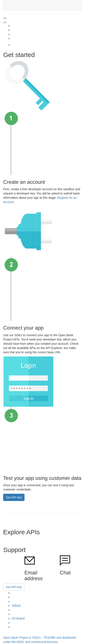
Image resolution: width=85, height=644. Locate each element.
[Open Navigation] (5, 18)
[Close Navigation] (5, 22)
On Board (18, 618)
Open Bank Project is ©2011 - (23, 638)
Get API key (14, 497)
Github (16, 606)
